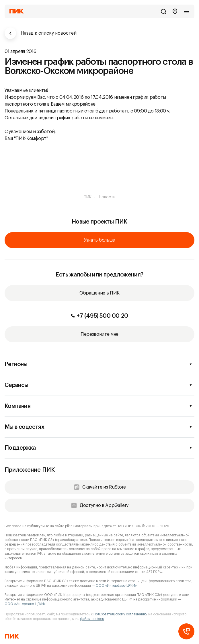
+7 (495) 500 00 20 (99, 316)
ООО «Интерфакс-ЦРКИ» (116, 586)
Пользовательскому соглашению (120, 614)
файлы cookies (92, 619)
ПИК (88, 197)
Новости (107, 197)
